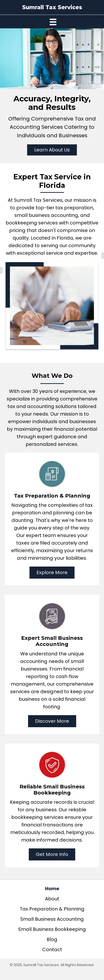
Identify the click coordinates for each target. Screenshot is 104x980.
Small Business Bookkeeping (52, 929)
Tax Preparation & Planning (52, 909)
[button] (52, 150)
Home (52, 889)
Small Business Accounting (52, 919)
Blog (52, 939)
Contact (52, 950)
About (52, 899)
